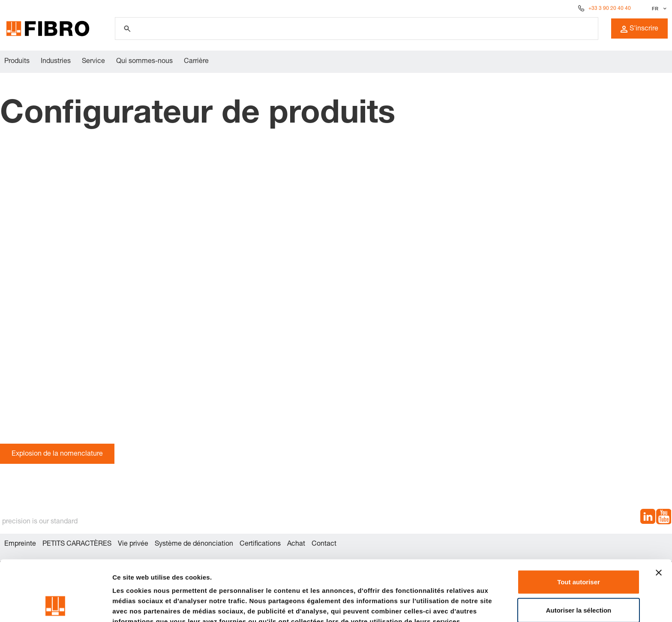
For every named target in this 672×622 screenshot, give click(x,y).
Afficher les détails (141, 605)
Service (93, 62)
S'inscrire (639, 29)
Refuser (579, 581)
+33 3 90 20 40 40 (610, 9)
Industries (56, 62)
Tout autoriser (579, 525)
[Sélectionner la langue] (658, 9)
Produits (17, 62)
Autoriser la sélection (579, 553)
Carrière (196, 62)
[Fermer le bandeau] (659, 516)
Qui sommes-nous (144, 62)
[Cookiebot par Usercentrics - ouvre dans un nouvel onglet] (55, 605)
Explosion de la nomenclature (57, 454)
